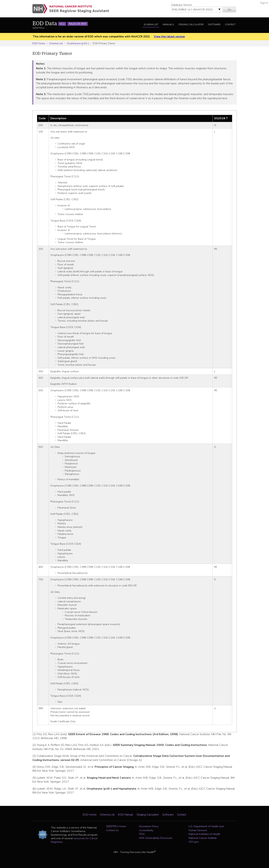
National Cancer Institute (203, 838)
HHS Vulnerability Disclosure (156, 838)
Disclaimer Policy (149, 826)
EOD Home (39, 43)
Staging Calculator (191, 25)
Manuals (168, 25)
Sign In (264, 3)
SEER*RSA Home (116, 826)
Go (229, 9)
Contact (230, 25)
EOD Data (60, 24)
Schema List (151, 25)
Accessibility (146, 830)
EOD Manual (126, 815)
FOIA (142, 834)
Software (214, 25)
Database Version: (182, 5)
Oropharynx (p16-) (78, 43)
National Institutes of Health (204, 834)
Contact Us (112, 830)
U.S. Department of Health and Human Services (206, 828)
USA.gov (194, 842)
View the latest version (169, 37)
